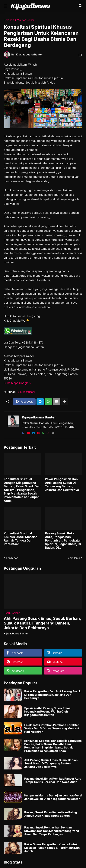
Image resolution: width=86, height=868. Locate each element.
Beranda (9, 20)
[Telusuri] (81, 6)
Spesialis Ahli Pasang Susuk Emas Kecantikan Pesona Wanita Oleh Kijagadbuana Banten (47, 712)
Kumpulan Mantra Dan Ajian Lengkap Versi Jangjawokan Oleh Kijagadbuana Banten (53, 797)
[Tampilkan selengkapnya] (64, 402)
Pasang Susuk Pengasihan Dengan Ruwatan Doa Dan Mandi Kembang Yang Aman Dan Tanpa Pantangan (52, 831)
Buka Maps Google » (17, 383)
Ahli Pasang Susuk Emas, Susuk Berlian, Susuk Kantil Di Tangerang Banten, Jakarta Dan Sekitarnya (42, 623)
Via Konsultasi (25, 20)
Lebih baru (13, 558)
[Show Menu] (5, 6)
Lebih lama (73, 558)
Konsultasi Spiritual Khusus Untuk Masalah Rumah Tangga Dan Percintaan (21, 539)
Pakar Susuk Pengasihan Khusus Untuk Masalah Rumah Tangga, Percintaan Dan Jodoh (52, 848)
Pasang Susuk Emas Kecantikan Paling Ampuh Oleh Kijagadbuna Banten (51, 814)
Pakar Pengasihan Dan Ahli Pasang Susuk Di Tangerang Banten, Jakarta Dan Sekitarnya (62, 484)
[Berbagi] (79, 55)
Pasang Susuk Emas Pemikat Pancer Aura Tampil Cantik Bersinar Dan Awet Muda (53, 780)
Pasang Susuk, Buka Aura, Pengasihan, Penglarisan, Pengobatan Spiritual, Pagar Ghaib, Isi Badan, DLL (63, 541)
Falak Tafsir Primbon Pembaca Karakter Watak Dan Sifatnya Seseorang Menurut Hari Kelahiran (52, 728)
